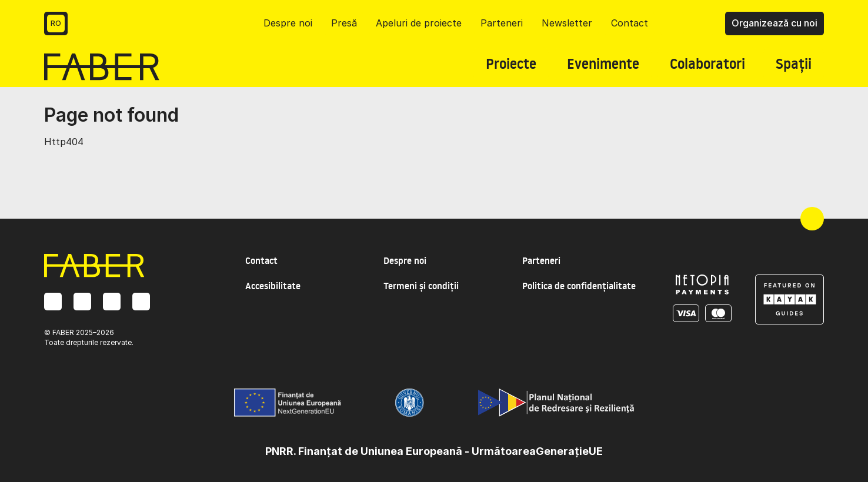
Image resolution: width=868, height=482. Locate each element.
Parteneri (502, 23)
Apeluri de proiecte (419, 23)
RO (56, 23)
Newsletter (567, 23)
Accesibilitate (273, 286)
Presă (344, 23)
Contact (630, 23)
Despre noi (288, 23)
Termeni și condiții (421, 286)
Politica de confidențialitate (579, 286)
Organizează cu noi (774, 23)
